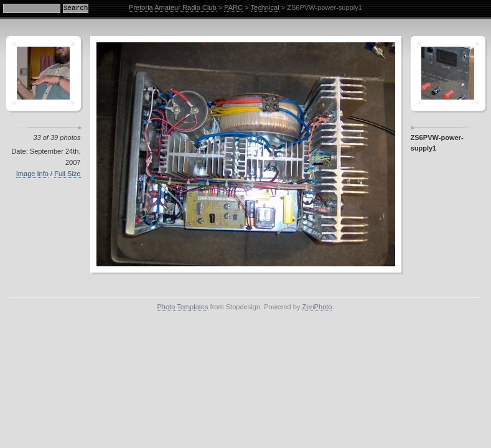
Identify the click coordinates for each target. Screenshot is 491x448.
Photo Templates (182, 307)
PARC (233, 7)
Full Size (67, 174)
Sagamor (448, 73)
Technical (265, 7)
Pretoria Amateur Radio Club (173, 7)
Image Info (32, 174)
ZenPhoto (317, 307)
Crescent (44, 73)
